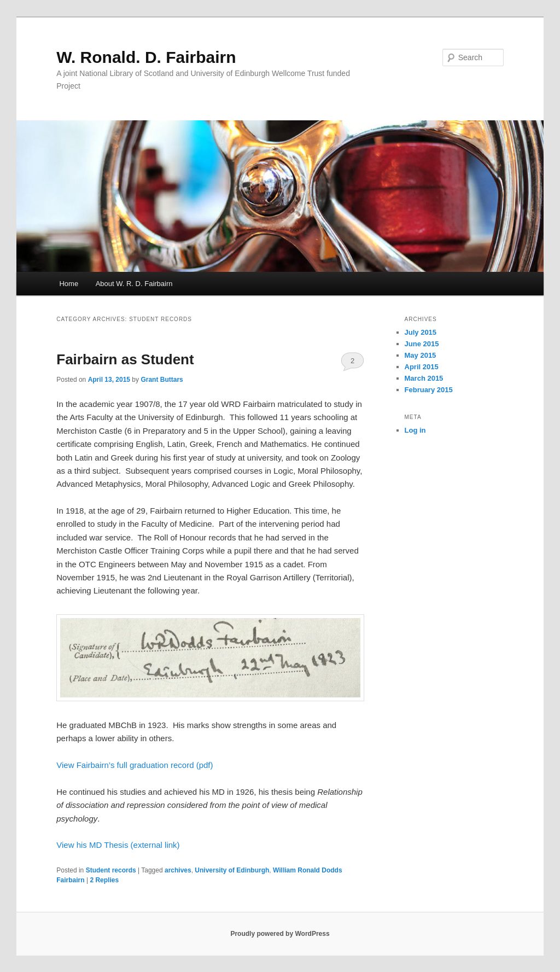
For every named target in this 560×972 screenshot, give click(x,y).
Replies (104, 880)
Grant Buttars (162, 380)
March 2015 (424, 378)
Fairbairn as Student (125, 359)
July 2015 (421, 332)
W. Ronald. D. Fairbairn (146, 57)
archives (178, 870)
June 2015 (422, 344)
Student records (111, 870)
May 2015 (421, 355)
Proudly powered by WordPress (280, 934)
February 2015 (429, 390)
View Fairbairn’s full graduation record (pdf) (135, 765)
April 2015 (422, 367)
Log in (415, 430)
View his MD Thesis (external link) (118, 845)
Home (69, 284)
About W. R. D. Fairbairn (134, 284)
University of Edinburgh (232, 870)
